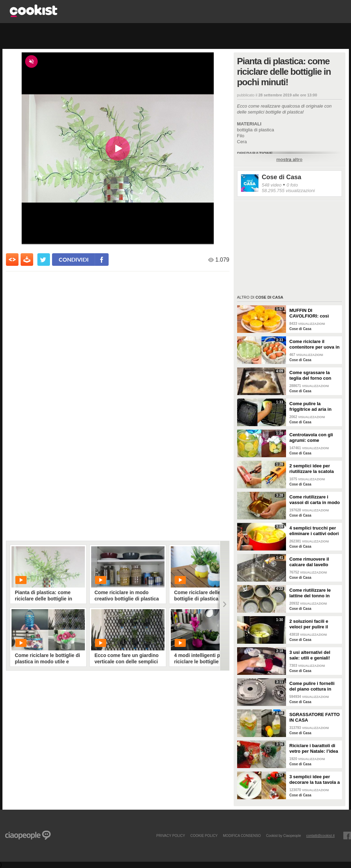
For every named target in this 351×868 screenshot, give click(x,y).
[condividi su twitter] (44, 260)
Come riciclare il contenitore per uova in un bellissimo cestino (315, 344)
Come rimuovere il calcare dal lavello (309, 562)
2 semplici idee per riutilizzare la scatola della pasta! (312, 469)
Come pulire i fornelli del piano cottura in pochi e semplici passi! (314, 686)
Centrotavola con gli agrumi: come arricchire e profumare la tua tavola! (314, 438)
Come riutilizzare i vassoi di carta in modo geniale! (315, 500)
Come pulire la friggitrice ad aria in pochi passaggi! (311, 407)
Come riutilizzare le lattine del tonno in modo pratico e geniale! (310, 593)
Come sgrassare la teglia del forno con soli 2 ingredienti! (310, 375)
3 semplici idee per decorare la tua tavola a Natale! (315, 780)
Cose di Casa (282, 177)
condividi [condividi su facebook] (74, 259)
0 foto (292, 185)
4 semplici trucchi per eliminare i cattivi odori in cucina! (314, 531)
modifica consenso (242, 836)
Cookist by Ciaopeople (284, 836)
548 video (272, 185)
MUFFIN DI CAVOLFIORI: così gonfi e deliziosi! (309, 313)
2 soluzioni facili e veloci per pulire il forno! (309, 624)
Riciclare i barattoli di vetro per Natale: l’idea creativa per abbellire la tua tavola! (315, 749)
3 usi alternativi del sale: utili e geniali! (310, 655)
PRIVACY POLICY (170, 836)
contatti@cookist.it (320, 836)
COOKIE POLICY (204, 836)
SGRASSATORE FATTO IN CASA (315, 717)
